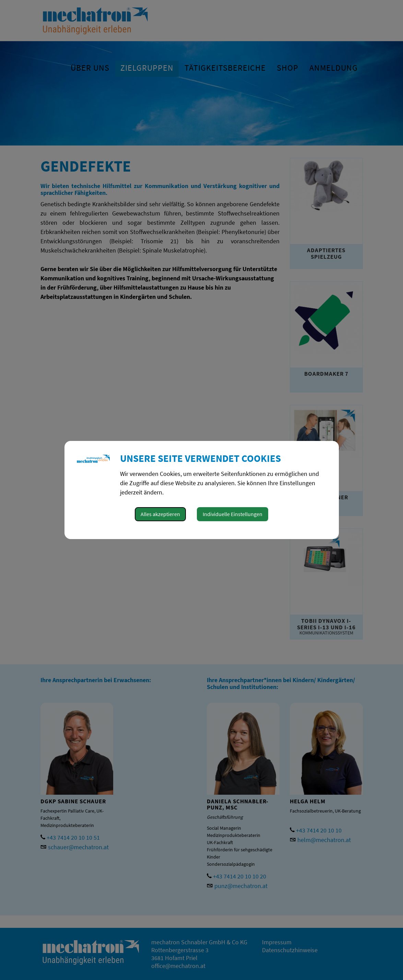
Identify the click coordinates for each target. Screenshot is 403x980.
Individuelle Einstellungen (233, 514)
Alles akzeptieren (160, 514)
